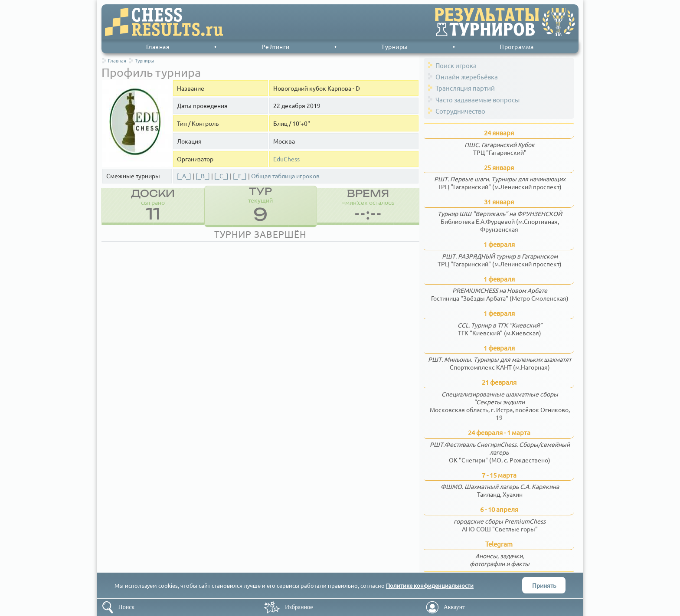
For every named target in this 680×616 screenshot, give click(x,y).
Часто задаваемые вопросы (477, 100)
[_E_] (240, 176)
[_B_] (203, 176)
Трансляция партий (465, 88)
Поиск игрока (456, 65)
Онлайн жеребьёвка (467, 77)
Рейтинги (276, 46)
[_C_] (221, 176)
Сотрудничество (460, 111)
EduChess (286, 159)
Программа (517, 46)
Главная (158, 46)
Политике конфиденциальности (430, 585)
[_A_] (184, 176)
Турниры (395, 46)
